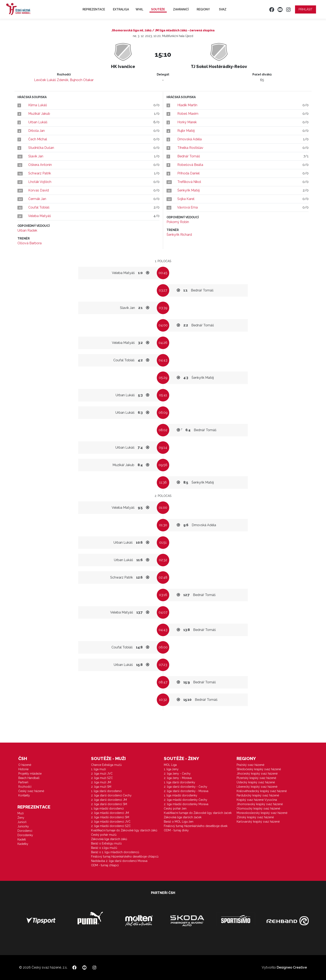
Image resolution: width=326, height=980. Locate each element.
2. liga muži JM (101, 782)
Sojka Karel (186, 199)
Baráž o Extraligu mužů (106, 843)
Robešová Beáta (190, 165)
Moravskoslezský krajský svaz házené (262, 813)
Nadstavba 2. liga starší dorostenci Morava (119, 861)
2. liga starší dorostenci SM (109, 804)
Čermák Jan (37, 199)
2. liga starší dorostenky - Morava (186, 791)
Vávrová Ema (187, 207)
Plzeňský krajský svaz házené (256, 778)
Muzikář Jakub (39, 114)
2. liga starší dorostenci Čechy (111, 795)
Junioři (22, 822)
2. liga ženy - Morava (178, 778)
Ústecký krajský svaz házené (256, 782)
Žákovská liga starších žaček (183, 817)
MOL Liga (170, 765)
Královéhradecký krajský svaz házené (262, 791)
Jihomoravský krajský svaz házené (260, 804)
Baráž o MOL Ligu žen (179, 822)
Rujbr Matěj (186, 131)
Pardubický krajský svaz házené (258, 795)
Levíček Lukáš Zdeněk (51, 80)
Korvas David (39, 190)
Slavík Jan (36, 156)
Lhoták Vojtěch (40, 182)
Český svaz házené (31, 791)
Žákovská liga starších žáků (109, 839)
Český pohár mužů (104, 835)
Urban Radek (27, 230)
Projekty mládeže (30, 774)
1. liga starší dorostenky (180, 782)
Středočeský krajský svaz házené (259, 769)
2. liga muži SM (101, 787)
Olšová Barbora (30, 243)
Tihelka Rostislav (190, 148)
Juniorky (23, 826)
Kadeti (22, 839)
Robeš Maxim (188, 114)
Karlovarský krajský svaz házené (258, 822)
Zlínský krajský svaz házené (255, 817)
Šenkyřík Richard (179, 235)
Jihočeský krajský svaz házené (257, 774)
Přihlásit (306, 9)
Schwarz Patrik (40, 173)
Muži (21, 813)
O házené (25, 765)
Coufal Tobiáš (39, 207)
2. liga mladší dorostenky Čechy (186, 800)
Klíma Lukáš (38, 105)
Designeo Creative (292, 967)
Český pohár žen (175, 808)
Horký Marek (187, 122)
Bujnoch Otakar (82, 80)
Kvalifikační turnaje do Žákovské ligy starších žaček (198, 813)
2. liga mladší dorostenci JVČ (111, 822)
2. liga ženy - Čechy (177, 774)
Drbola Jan (36, 131)
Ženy (21, 818)
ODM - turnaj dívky (176, 830)
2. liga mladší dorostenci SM (110, 817)
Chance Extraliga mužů (106, 765)
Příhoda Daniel (188, 173)
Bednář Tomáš (189, 156)
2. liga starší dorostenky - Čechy (186, 787)
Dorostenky (25, 835)
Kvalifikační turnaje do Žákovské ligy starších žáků (124, 830)
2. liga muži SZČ (102, 778)
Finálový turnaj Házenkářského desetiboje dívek (196, 826)
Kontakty (24, 795)
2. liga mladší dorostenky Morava (186, 804)
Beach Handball (29, 778)
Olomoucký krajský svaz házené (258, 808)
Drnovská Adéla (190, 139)
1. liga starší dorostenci (106, 791)
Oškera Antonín (40, 165)
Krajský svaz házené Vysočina (257, 800)
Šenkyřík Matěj (188, 190)
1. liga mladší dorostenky (181, 795)
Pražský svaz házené (250, 765)
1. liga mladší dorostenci (107, 808)
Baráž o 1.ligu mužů (104, 848)
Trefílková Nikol (189, 182)
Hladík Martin (187, 105)
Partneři (23, 782)
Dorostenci (25, 831)
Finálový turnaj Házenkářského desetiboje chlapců (125, 857)
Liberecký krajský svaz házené (257, 787)
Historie (23, 769)
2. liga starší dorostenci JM (109, 800)
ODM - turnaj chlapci (105, 865)
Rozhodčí (25, 787)
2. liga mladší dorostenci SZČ (111, 826)
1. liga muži (98, 769)
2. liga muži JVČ (102, 774)
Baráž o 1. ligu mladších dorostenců (115, 852)
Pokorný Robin (178, 222)
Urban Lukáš (38, 122)
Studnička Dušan (41, 148)
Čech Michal (38, 139)
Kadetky (23, 844)
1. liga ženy (171, 769)
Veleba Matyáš (40, 216)
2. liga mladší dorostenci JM (110, 813)
